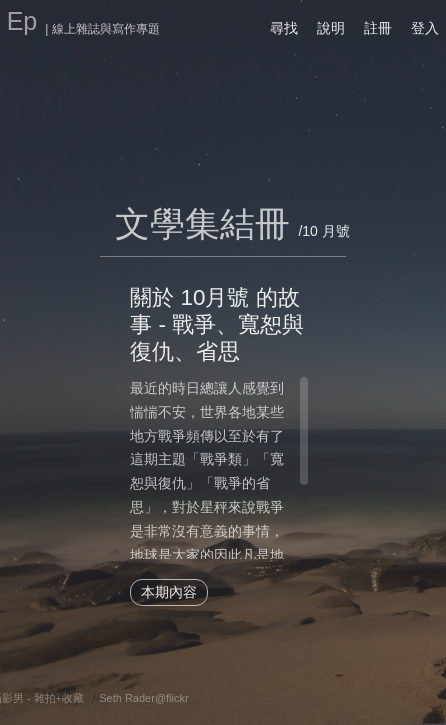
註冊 (378, 28)
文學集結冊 (202, 223)
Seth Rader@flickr (143, 698)
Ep (22, 21)
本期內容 (169, 592)
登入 (425, 28)
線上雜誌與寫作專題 (106, 29)
